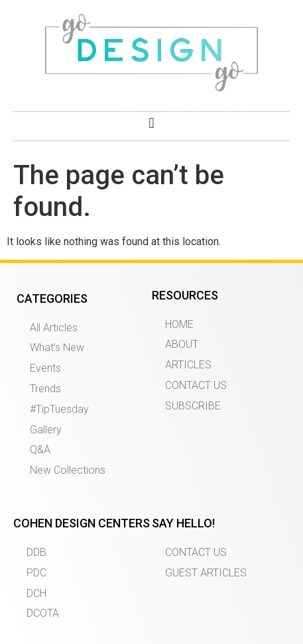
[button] (151, 123)
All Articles (54, 328)
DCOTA (43, 613)
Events (45, 368)
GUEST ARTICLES (206, 573)
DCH (36, 593)
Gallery (46, 430)
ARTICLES (188, 365)
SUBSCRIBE (193, 406)
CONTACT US (196, 385)
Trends (45, 389)
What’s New (57, 348)
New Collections (68, 470)
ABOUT (182, 344)
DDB (36, 552)
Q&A (40, 450)
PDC (36, 573)
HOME (179, 324)
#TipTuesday (59, 409)
